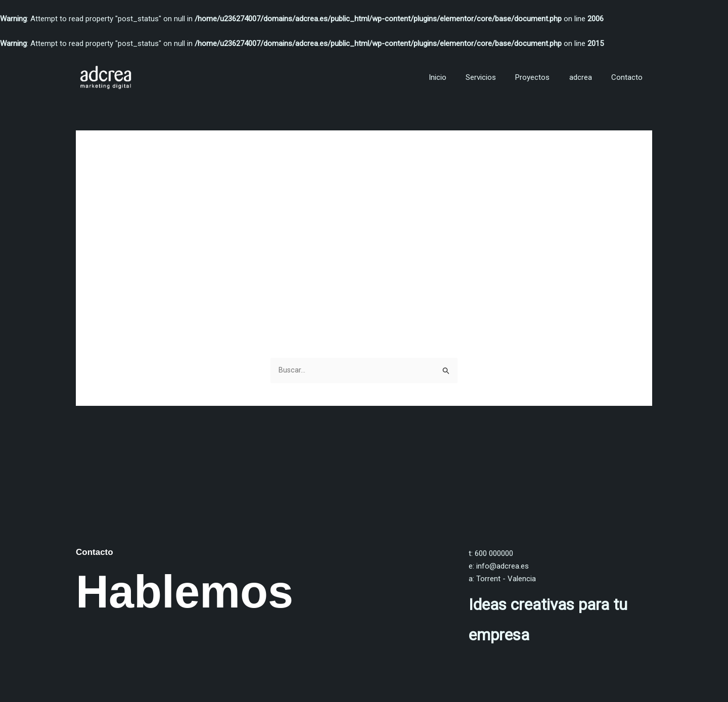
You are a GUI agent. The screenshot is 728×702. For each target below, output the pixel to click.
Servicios (495, 77)
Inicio (456, 77)
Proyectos (543, 77)
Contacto (629, 77)
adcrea (587, 77)
